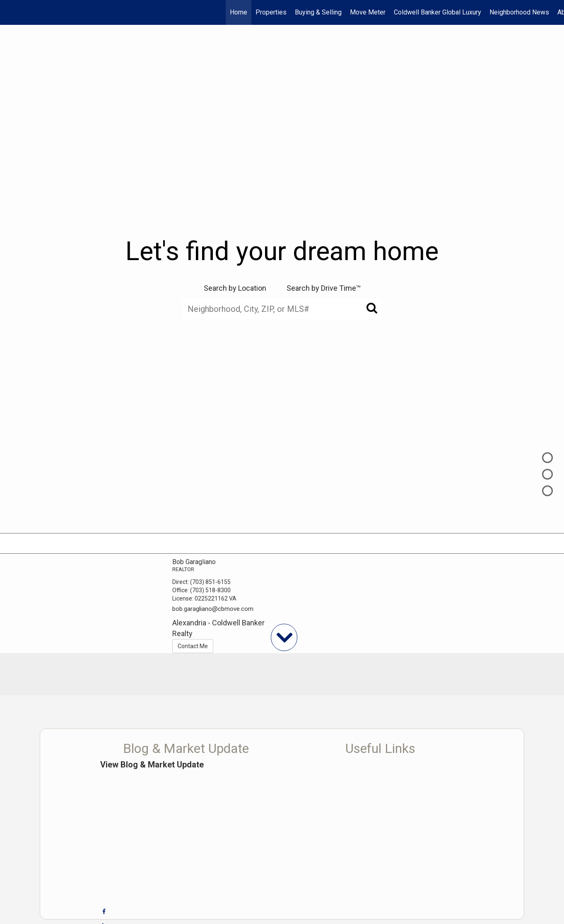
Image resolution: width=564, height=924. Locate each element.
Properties (271, 12)
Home (239, 12)
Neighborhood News (519, 12)
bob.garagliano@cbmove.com (213, 609)
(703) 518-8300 (210, 590)
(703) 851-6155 (210, 582)
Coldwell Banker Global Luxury (437, 12)
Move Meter (368, 12)
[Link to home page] (11, 12)
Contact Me (193, 646)
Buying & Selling (318, 12)
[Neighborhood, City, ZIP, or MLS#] (282, 309)
